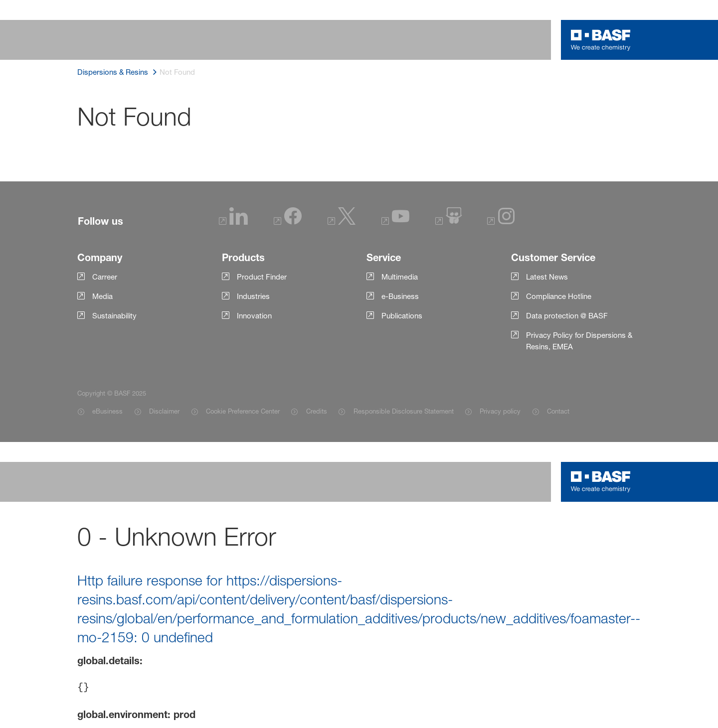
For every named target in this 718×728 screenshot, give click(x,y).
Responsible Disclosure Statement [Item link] (404, 411)
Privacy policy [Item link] (500, 411)
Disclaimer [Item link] (164, 411)
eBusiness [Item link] (107, 411)
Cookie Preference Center (243, 411)
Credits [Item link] (317, 411)
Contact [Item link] (558, 411)
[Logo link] (601, 40)
